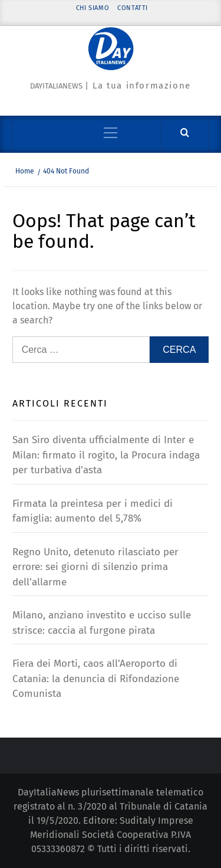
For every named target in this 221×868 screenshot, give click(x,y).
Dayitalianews (56, 86)
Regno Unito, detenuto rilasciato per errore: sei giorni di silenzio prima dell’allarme (95, 567)
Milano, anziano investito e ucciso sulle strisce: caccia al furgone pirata (102, 623)
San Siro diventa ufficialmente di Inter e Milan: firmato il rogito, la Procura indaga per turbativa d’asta (106, 455)
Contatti (133, 8)
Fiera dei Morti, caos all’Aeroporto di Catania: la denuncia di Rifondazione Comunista (96, 679)
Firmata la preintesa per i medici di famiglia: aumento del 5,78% (93, 511)
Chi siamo (93, 8)
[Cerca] (185, 133)
